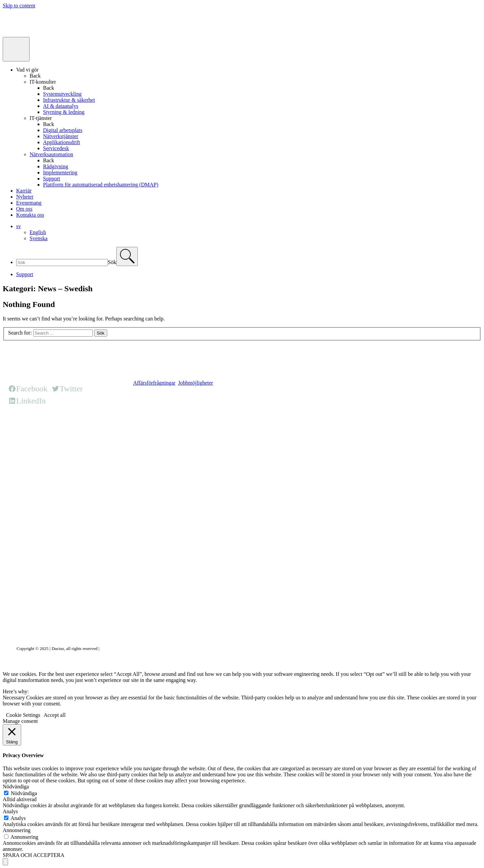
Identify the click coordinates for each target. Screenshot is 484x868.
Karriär (24, 191)
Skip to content (19, 6)
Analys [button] (10, 811)
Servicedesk (56, 148)
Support (52, 179)
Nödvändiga (24, 793)
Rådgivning (56, 166)
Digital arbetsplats (63, 130)
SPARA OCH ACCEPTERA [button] (33, 855)
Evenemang (29, 203)
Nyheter (25, 197)
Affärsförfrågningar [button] (154, 383)
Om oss (24, 209)
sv (18, 226)
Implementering (60, 172)
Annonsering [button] (17, 830)
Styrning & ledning (64, 112)
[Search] (127, 256)
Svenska (38, 238)
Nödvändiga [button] (16, 787)
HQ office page (150, 427)
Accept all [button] (55, 715)
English (38, 232)
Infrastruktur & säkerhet (69, 100)
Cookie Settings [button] (23, 715)
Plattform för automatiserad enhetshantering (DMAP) (101, 185)
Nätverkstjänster (61, 136)
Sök (112, 262)
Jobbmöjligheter (196, 383)
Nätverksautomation (51, 154)
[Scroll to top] (5, 862)
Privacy (107, 648)
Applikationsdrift (62, 142)
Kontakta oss (30, 215)
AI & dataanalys (61, 106)
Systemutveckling (62, 94)
